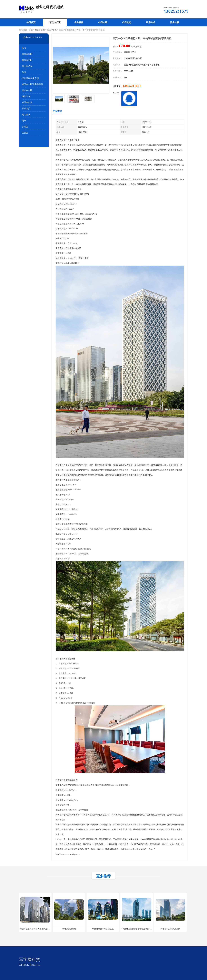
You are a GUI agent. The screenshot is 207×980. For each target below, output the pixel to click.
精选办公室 (55, 22)
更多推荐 (175, 22)
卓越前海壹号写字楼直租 (103, 929)
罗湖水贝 (26, 109)
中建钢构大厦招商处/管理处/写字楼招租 (138, 929)
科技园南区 (27, 54)
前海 (24, 72)
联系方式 (151, 22)
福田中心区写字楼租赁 (32, 84)
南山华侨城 (27, 66)
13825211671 (132, 86)
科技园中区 (27, 60)
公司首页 (31, 22)
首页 (31, 30)
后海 (24, 48)
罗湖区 (25, 127)
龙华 (24, 121)
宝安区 (25, 133)
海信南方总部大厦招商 (170, 929)
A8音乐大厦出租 (69, 929)
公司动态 (127, 22)
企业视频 (79, 22)
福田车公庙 (27, 102)
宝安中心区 (52, 30)
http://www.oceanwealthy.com (68, 854)
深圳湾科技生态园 (30, 78)
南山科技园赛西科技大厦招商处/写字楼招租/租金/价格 (43, 929)
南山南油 (26, 115)
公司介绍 (103, 22)
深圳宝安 (26, 96)
